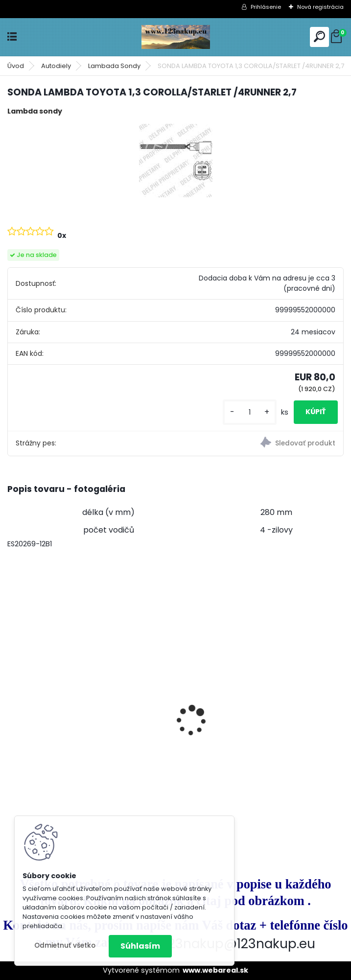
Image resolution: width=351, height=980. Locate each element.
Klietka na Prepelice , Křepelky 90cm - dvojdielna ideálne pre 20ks (257, 693)
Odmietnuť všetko (65, 945)
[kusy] (250, 412)
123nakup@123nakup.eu (240, 944)
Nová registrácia (320, 7)
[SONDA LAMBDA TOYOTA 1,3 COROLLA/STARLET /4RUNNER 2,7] (176, 161)
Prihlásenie (266, 7)
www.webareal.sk (215, 970)
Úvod (16, 66)
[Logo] (176, 37)
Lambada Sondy (114, 66)
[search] (319, 36)
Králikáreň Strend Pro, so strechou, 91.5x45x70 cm (80, 737)
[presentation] (13, 703)
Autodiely (56, 66)
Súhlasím (140, 946)
